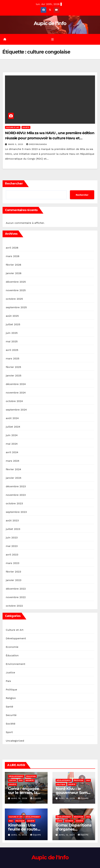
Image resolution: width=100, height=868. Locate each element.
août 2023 (12, 520)
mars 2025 (13, 358)
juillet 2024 (13, 427)
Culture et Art (13, 127)
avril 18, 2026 (20, 798)
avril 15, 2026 (20, 835)
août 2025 (12, 316)
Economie (12, 647)
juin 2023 (12, 538)
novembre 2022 (16, 597)
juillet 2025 (13, 324)
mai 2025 (12, 341)
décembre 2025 (16, 282)
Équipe (36, 798)
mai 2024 (12, 444)
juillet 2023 (13, 529)
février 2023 (13, 572)
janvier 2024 (14, 478)
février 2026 (14, 265)
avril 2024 (12, 452)
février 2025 (13, 367)
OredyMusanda (37, 144)
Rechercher (14, 184)
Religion (11, 698)
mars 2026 (13, 256)
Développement (16, 638)
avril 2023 (12, 555)
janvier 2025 (14, 376)
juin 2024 (12, 435)
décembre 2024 (16, 384)
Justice (10, 672)
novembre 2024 (16, 393)
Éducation (12, 655)
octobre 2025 (14, 299)
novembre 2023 (16, 495)
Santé (9, 707)
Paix (8, 681)
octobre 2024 (14, 401)
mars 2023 (13, 563)
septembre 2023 (16, 512)
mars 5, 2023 (16, 144)
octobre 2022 (14, 606)
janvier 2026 (14, 273)
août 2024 (12, 418)
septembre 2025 (16, 307)
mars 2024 (13, 461)
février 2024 (13, 469)
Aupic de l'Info (50, 23)
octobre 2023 (14, 503)
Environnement (16, 664)
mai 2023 (12, 546)
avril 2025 (12, 350)
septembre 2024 (16, 410)
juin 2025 (12, 333)
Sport (9, 732)
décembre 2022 (16, 589)
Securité (11, 715)
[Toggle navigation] (52, 39)
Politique (11, 690)
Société (26, 127)
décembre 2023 (16, 486)
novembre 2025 (16, 290)
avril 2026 (12, 248)
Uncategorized (15, 741)
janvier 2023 (14, 580)
